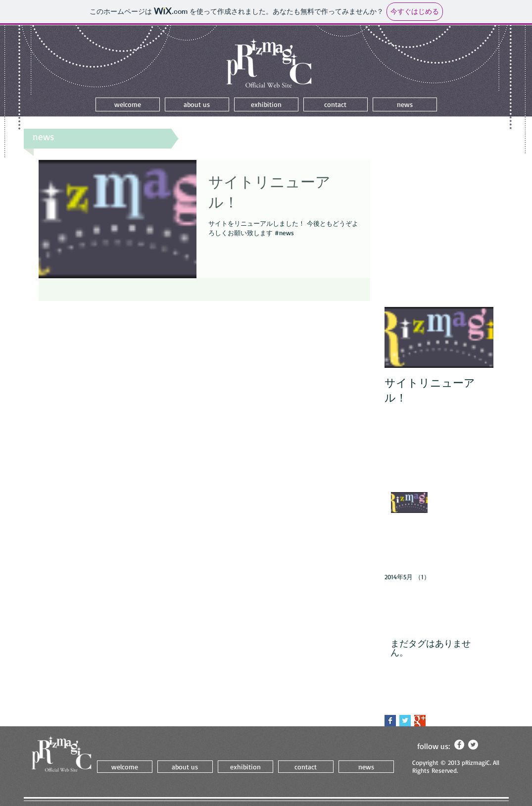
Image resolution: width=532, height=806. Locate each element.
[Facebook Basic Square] (390, 721)
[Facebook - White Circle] (459, 745)
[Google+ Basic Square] (420, 721)
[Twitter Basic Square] (405, 721)
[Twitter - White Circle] (473, 745)
